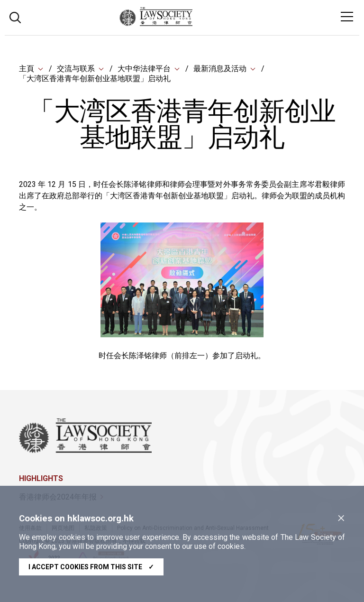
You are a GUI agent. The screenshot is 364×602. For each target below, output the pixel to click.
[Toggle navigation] (347, 17)
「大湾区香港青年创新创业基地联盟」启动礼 (95, 79)
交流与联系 (76, 69)
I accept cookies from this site (91, 567)
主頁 (27, 69)
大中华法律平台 (144, 69)
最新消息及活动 (220, 69)
